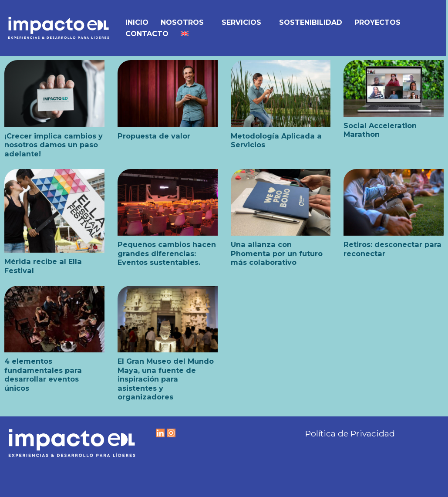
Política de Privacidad (350, 433)
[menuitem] (185, 33)
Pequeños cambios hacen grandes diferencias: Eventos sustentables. (167, 253)
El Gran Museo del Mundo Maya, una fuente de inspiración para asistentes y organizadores (166, 379)
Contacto (147, 34)
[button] (208, 22)
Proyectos (377, 22)
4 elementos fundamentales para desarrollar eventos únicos (43, 374)
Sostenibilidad (311, 22)
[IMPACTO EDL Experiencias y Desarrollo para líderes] (59, 28)
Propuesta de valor (154, 136)
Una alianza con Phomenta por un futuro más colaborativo (277, 253)
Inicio (137, 22)
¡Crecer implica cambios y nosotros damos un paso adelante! (54, 145)
